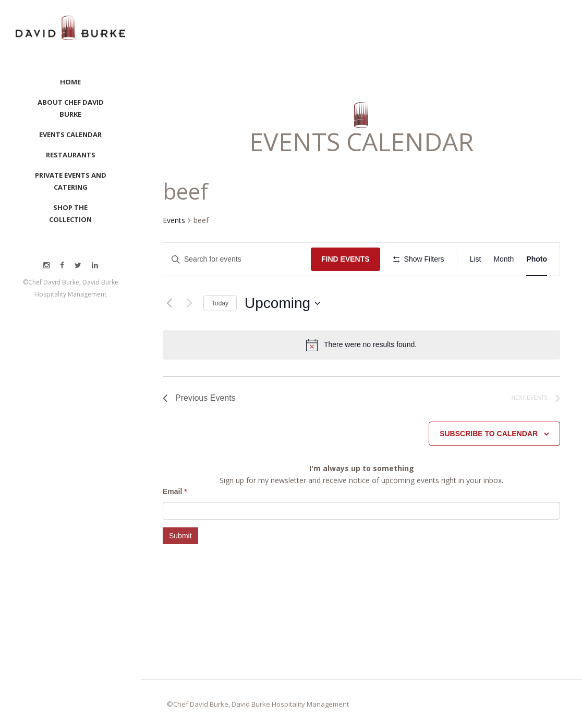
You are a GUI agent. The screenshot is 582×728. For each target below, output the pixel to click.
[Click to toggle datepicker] (282, 303)
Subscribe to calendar (489, 434)
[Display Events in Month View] (504, 259)
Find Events (345, 259)
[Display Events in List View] (476, 259)
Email (175, 491)
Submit (180, 536)
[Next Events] (189, 303)
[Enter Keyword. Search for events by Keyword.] (237, 259)
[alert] (370, 345)
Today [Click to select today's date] (220, 303)
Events (174, 220)
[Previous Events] (169, 303)
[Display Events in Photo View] (537, 259)
